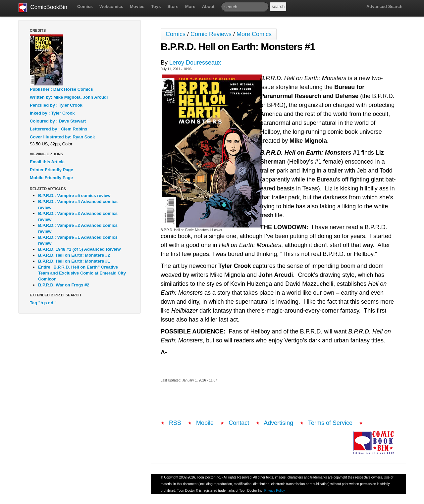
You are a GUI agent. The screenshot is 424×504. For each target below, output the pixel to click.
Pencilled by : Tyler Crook (56, 105)
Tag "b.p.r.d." (43, 303)
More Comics (254, 34)
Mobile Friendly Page (51, 178)
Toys (156, 6)
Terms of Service (330, 423)
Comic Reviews (211, 34)
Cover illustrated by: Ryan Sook (62, 137)
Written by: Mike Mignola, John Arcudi (69, 97)
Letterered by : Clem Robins (58, 129)
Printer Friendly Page (52, 170)
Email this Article (47, 162)
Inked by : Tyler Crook (52, 113)
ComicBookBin (43, 8)
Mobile (205, 423)
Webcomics (111, 6)
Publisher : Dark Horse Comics (61, 89)
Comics (85, 6)
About (208, 6)
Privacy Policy (275, 491)
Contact (239, 423)
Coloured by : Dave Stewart (58, 121)
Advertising (278, 423)
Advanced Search (384, 6)
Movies (137, 6)
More (190, 6)
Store (173, 6)
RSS (175, 423)
